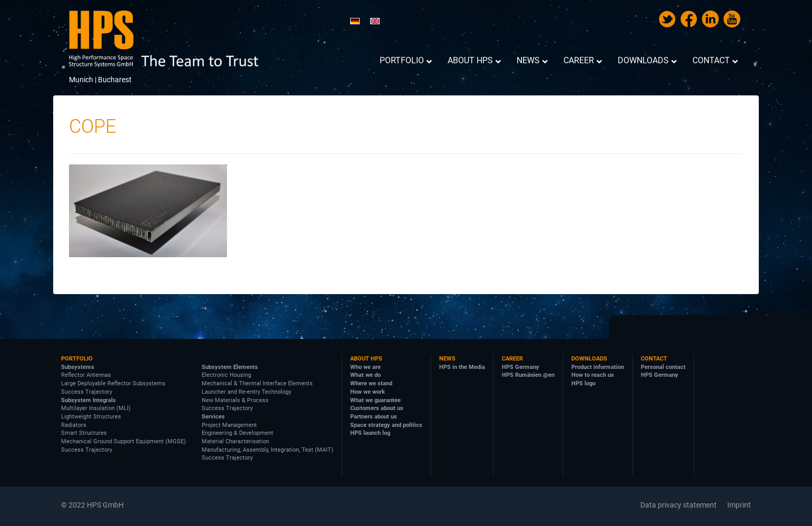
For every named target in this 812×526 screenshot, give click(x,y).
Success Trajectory (87, 392)
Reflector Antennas (86, 375)
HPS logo (583, 383)
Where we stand (371, 383)
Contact (654, 359)
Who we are (365, 367)
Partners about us (374, 417)
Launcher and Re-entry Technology (246, 392)
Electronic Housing (226, 375)
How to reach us (593, 375)
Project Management (229, 425)
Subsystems (78, 367)
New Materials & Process (235, 400)
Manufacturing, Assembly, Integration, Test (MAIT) (268, 450)
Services (213, 417)
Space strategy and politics (386, 425)
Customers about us (377, 408)
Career (512, 359)
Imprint (739, 505)
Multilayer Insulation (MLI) (96, 408)
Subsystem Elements (230, 367)
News (447, 359)
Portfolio (77, 359)
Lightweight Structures (91, 417)
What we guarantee (375, 400)
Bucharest (115, 80)
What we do (365, 375)
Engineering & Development (237, 433)
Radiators (74, 425)
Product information (598, 367)
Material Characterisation (235, 441)
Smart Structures (84, 433)
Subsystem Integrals (88, 400)
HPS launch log (370, 433)
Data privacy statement (679, 505)
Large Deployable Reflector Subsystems (113, 383)
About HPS (366, 359)
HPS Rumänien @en (528, 375)
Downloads (589, 359)
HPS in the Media (462, 367)
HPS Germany (521, 367)
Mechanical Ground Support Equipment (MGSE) (123, 441)
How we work (368, 392)
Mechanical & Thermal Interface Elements (257, 383)
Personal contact (663, 367)
